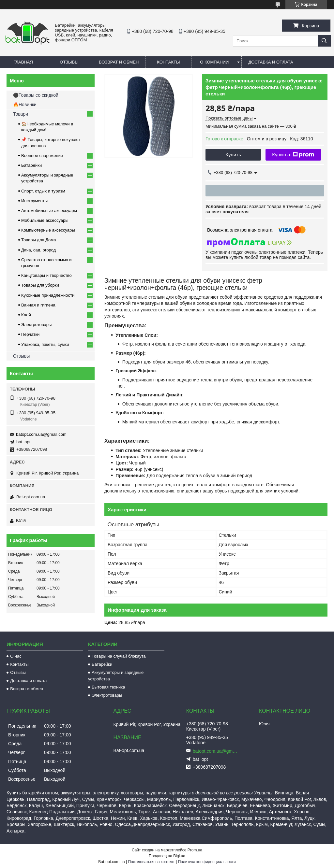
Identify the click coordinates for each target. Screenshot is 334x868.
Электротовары (36, 325)
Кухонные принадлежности (48, 295)
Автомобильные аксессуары (49, 211)
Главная (23, 62)
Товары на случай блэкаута (119, 656)
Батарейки (31, 165)
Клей (26, 315)
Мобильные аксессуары (45, 220)
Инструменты (34, 201)
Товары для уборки (40, 285)
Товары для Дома (39, 240)
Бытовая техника (108, 687)
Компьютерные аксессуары (48, 230)
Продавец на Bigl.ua (167, 856)
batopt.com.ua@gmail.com (41, 434)
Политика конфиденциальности (207, 862)
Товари (21, 114)
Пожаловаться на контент (151, 862)
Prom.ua (195, 850)
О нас (16, 656)
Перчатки (30, 334)
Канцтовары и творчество (46, 275)
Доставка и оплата (271, 62)
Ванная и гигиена (38, 305)
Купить (233, 155)
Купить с (293, 155)
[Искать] (324, 41)
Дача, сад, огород (38, 250)
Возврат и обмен (119, 62)
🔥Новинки (25, 105)
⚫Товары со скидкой (36, 95)
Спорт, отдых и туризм (43, 191)
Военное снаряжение (42, 156)
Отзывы (69, 62)
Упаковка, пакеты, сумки (45, 344)
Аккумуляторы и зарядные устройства (116, 676)
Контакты (168, 62)
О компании (214, 62)
